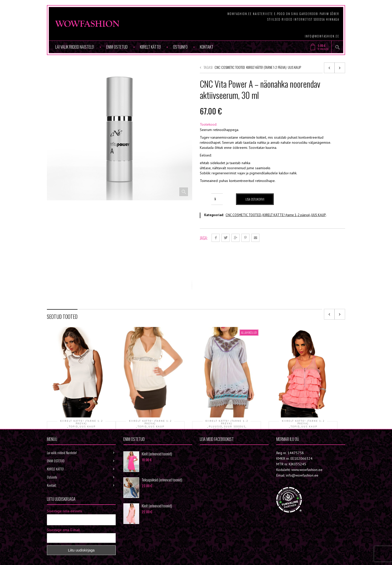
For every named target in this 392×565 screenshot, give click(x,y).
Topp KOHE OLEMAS (81, 381)
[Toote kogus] (217, 199)
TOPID (73, 373)
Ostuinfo (180, 47)
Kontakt (207, 47)
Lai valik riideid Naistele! (75, 47)
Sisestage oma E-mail (63, 506)
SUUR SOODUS (235, 373)
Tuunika (227, 384)
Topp (150, 381)
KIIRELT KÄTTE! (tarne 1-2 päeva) (266, 67)
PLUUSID (215, 373)
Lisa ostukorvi (255, 199)
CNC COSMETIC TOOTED (230, 67)
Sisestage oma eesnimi (64, 488)
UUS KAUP (294, 67)
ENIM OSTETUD (117, 47)
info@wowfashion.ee (322, 36)
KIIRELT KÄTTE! (150, 47)
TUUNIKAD (232, 376)
